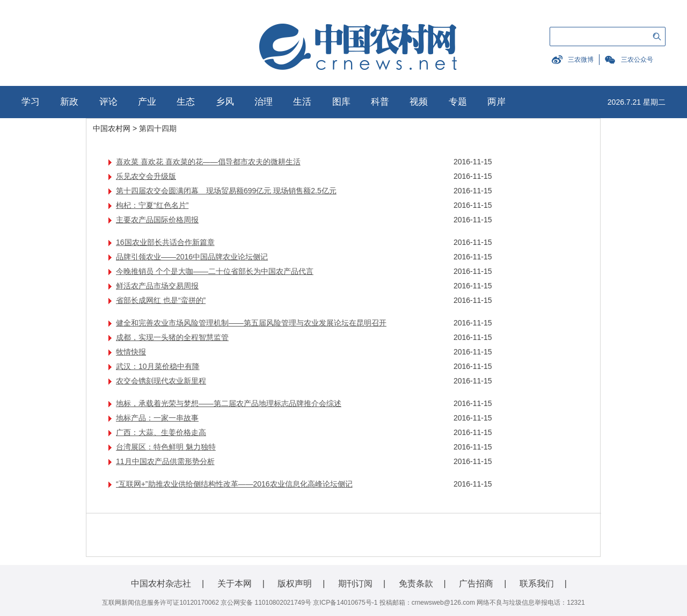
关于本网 (235, 584)
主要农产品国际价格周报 (157, 220)
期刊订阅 (355, 584)
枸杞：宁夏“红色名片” (152, 205)
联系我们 (537, 584)
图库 (341, 102)
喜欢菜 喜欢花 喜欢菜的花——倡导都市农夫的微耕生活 (208, 162)
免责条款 (416, 584)
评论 (108, 102)
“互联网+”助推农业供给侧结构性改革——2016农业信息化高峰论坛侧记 (234, 484)
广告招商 (476, 584)
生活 (302, 102)
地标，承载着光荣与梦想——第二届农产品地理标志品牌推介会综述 (229, 403)
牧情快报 (131, 352)
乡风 (225, 102)
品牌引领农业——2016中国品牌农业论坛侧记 (192, 257)
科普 (380, 102)
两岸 (496, 102)
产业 (147, 102)
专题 (458, 102)
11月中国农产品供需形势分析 (165, 461)
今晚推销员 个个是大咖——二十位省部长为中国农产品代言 (215, 271)
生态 (186, 102)
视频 (419, 102)
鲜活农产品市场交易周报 (157, 286)
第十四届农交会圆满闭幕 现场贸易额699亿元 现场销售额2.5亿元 (226, 191)
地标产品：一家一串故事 (157, 418)
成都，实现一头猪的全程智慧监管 (172, 337)
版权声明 (295, 584)
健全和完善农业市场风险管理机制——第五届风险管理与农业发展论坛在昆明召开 (251, 323)
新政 (69, 102)
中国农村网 (112, 128)
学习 (31, 102)
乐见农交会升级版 (146, 176)
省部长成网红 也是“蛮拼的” (161, 300)
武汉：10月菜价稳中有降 (158, 366)
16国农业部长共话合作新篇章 (165, 242)
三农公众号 (637, 60)
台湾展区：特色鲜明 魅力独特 (166, 447)
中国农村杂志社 (161, 584)
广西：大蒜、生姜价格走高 (161, 432)
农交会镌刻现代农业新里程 (161, 381)
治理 (264, 102)
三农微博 (581, 60)
